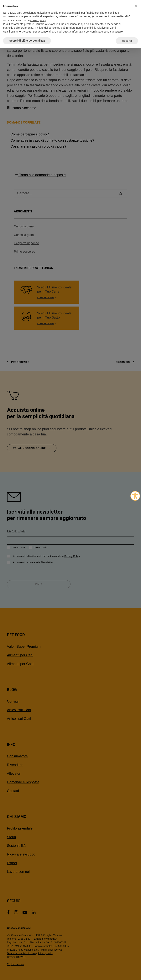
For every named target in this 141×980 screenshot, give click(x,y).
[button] (136, 6)
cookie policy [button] (38, 20)
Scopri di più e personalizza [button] (27, 41)
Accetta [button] (127, 41)
